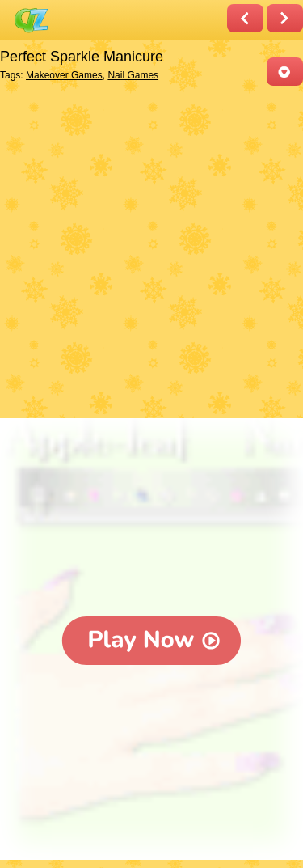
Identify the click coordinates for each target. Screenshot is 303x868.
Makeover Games (64, 75)
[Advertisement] (151, 254)
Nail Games (133, 75)
